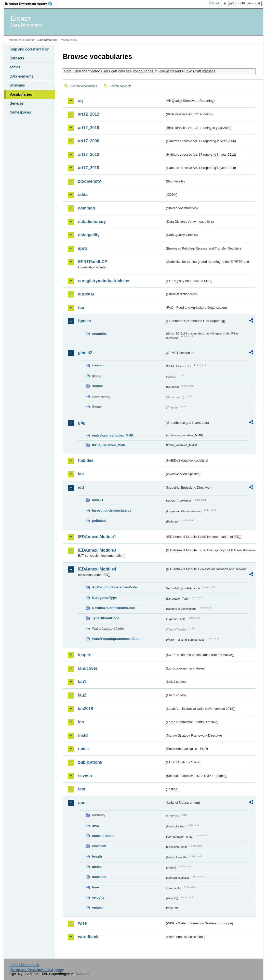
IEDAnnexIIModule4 (97, 569)
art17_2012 (89, 154)
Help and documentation (29, 49)
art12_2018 (89, 128)
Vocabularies (21, 94)
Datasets (17, 58)
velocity (98, 897)
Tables (15, 67)
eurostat (86, 294)
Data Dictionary (48, 40)
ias (81, 474)
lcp (81, 722)
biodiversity (89, 181)
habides (86, 460)
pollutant (99, 521)
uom (82, 803)
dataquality (89, 235)
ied (81, 487)
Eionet (30, 40)
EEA (30, 4)
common (86, 208)
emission (99, 846)
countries (99, 334)
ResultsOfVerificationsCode (114, 608)
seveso (85, 776)
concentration (103, 836)
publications (90, 762)
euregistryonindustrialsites (104, 281)
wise (82, 923)
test (82, 789)
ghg (82, 423)
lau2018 (85, 709)
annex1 (98, 500)
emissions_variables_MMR (113, 435)
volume (98, 908)
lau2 (82, 695)
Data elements (21, 76)
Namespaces (20, 112)
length (97, 856)
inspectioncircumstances (112, 510)
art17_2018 (89, 168)
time (95, 887)
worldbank (88, 937)
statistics (99, 877)
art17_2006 (89, 141)
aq (80, 101)
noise (83, 749)
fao (81, 308)
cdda (83, 195)
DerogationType (104, 598)
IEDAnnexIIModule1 (97, 537)
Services (16, 103)
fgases (84, 321)
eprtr (83, 248)
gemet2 (85, 353)
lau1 (82, 682)
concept (98, 365)
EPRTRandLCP (93, 262)
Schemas (17, 85)
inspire (85, 655)
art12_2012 (89, 114)
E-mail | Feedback (24, 965)
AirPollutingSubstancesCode (114, 587)
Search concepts (121, 86)
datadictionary (92, 222)
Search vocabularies (84, 86)
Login (217, 3)
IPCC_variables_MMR (109, 445)
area (95, 826)
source (97, 386)
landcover (88, 668)
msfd (83, 735)
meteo (97, 867)
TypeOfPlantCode (105, 618)
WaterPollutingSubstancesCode (117, 639)
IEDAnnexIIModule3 (97, 550)
